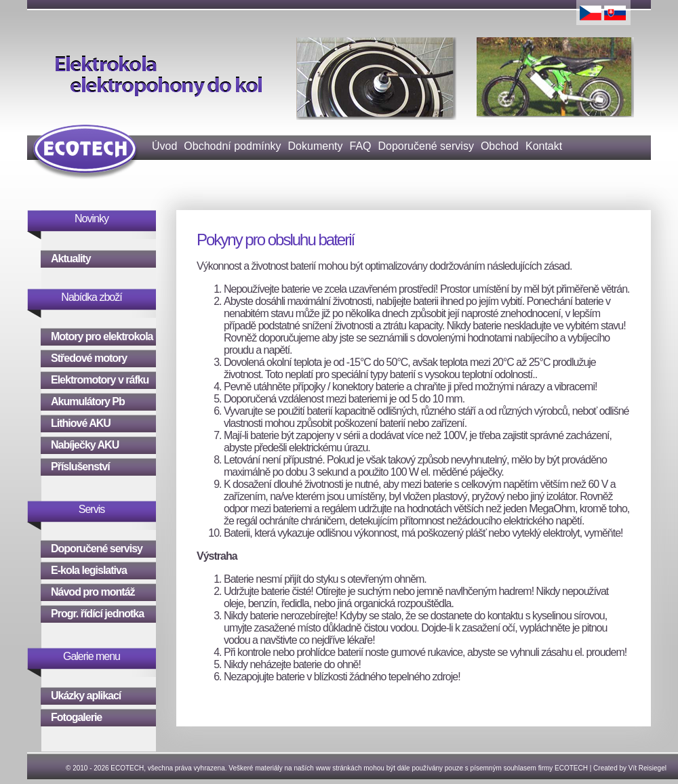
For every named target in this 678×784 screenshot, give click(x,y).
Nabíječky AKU (85, 445)
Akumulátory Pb (88, 401)
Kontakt (544, 146)
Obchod (500, 146)
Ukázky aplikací (86, 696)
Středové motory (89, 358)
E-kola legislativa (89, 570)
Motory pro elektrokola (102, 336)
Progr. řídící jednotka (97, 614)
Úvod (164, 146)
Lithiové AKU (81, 423)
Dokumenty (316, 146)
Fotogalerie (76, 717)
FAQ (360, 146)
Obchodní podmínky (232, 146)
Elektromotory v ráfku (100, 380)
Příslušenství (80, 467)
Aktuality (71, 259)
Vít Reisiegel (647, 768)
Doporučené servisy (426, 146)
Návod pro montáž (93, 592)
